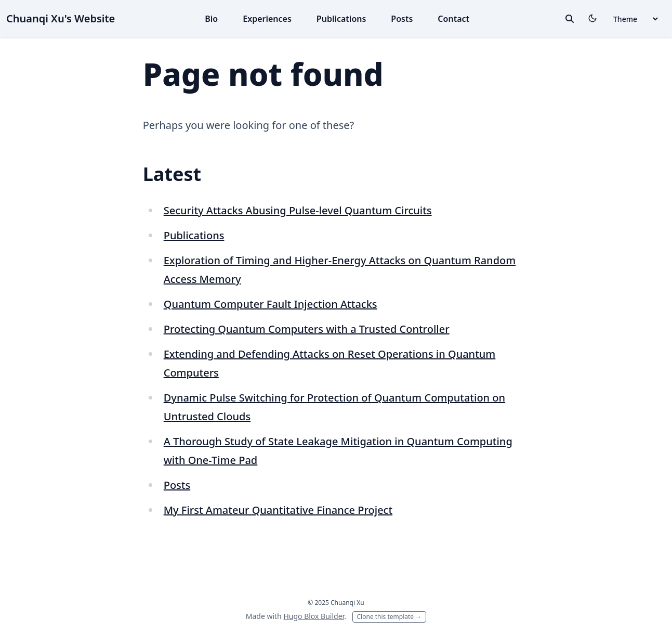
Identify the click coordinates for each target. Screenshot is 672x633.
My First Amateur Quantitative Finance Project (278, 510)
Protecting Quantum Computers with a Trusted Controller (307, 329)
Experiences (267, 19)
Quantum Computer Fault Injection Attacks (271, 304)
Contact (453, 19)
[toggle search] (570, 19)
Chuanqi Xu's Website (61, 18)
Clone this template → (390, 617)
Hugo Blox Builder (314, 616)
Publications (341, 19)
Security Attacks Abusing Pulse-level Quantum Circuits (298, 210)
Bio (211, 19)
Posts (402, 19)
